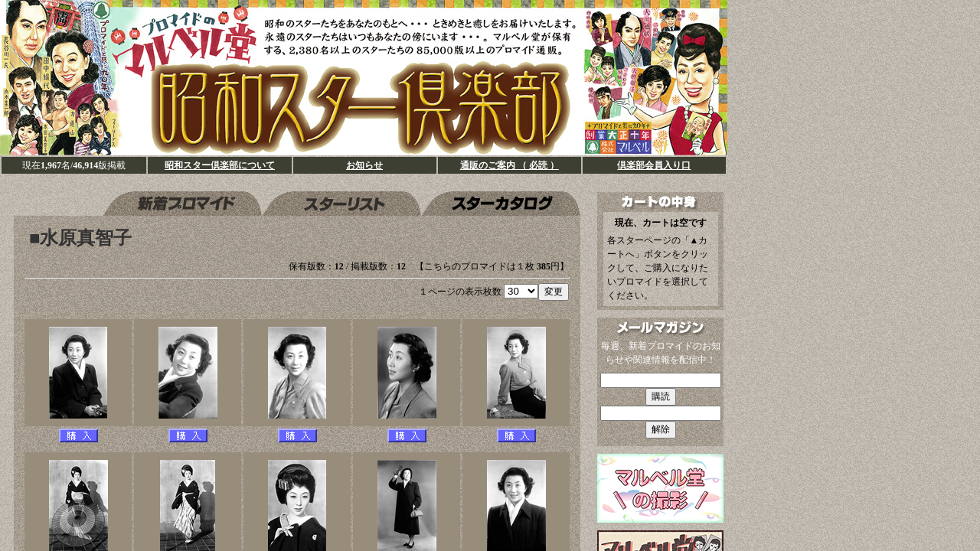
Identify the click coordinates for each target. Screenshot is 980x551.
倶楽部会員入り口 (654, 165)
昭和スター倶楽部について (220, 165)
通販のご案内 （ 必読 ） (510, 165)
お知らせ (364, 165)
